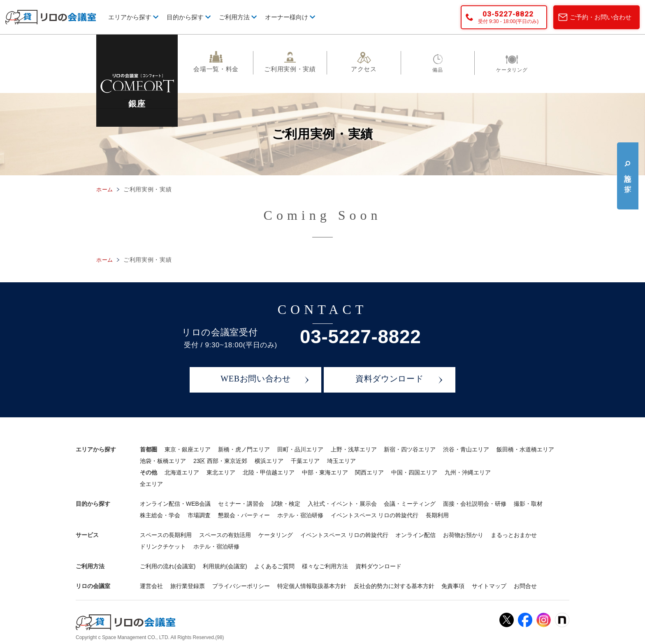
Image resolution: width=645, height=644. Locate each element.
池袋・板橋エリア (163, 461)
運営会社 (151, 586)
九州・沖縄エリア (468, 472)
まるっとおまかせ (514, 535)
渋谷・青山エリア (466, 449)
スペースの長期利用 (166, 535)
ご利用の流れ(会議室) (168, 566)
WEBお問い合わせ (255, 379)
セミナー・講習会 (241, 504)
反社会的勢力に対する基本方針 (394, 586)
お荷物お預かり (463, 535)
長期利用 (437, 515)
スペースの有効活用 (225, 535)
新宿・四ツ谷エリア (410, 449)
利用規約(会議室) (225, 566)
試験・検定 (286, 504)
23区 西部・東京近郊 (220, 461)
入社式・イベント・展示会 (342, 504)
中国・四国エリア (414, 472)
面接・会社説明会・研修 (475, 504)
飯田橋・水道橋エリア (525, 449)
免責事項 (453, 586)
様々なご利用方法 (325, 566)
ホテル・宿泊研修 (300, 515)
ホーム (105, 189)
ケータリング (276, 535)
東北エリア (221, 472)
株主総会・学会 (160, 515)
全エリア (151, 484)
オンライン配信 (415, 535)
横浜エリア (269, 461)
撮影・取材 (528, 504)
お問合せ (525, 586)
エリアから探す (133, 17)
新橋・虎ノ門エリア (244, 449)
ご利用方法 (238, 17)
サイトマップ (489, 586)
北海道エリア (182, 472)
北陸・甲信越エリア (269, 472)
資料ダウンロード (389, 379)
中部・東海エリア (325, 472)
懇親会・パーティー (244, 515)
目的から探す (189, 17)
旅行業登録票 (188, 586)
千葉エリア (305, 461)
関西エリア (369, 472)
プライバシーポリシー (241, 586)
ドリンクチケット (163, 546)
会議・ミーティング (410, 504)
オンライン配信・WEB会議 (175, 504)
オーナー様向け (290, 17)
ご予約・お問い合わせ (601, 17)
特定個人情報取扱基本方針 (312, 586)
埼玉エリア (341, 461)
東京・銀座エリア (188, 449)
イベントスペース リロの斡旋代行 (375, 515)
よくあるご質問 (274, 566)
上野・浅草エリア (354, 449)
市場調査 (199, 515)
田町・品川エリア (300, 449)
